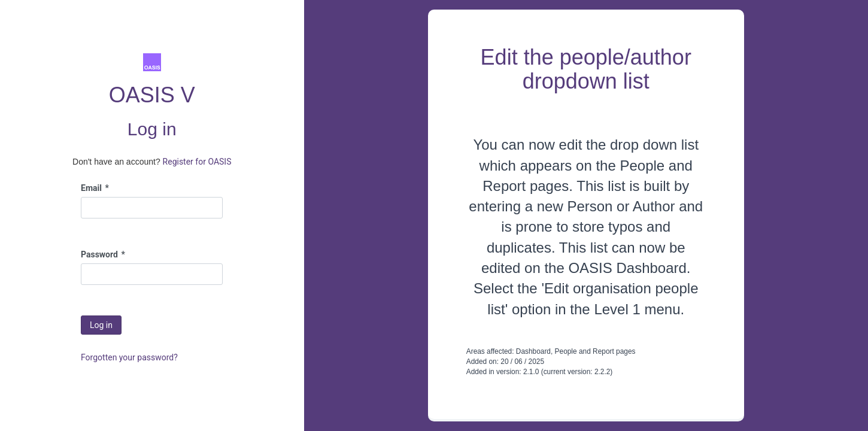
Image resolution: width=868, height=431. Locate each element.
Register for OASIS (197, 162)
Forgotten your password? (129, 357)
